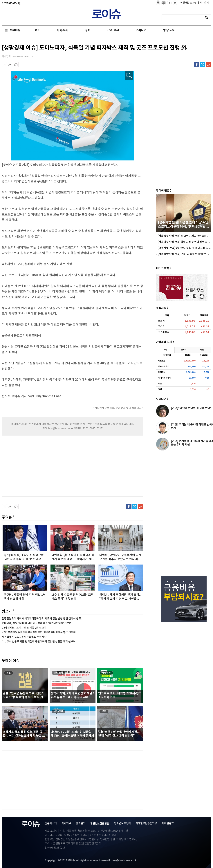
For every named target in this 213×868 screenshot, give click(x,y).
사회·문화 (63, 30)
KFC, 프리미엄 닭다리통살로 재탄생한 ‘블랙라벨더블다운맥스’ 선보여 (39, 632)
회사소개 (203, 3)
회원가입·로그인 (189, 3)
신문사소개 (51, 823)
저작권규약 (168, 823)
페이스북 (197, 65)
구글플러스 (209, 65)
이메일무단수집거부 (146, 823)
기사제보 (66, 823)
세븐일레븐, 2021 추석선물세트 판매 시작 (24, 637)
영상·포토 (169, 30)
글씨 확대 (10, 65)
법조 (37, 30)
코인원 (202, 350)
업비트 (184, 350)
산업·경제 (113, 30)
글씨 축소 (4, 65)
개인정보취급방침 (100, 824)
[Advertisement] (39, 468)
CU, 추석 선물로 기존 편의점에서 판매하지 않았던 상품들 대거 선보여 (39, 642)
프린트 (16, 65)
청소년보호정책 (122, 823)
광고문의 (81, 823)
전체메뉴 (15, 30)
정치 (88, 30)
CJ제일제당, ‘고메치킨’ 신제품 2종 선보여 (24, 628)
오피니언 (141, 30)
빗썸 (165, 350)
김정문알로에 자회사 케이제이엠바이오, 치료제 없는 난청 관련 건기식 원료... (43, 619)
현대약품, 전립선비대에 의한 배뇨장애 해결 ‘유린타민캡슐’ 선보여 (37, 623)
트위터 (203, 65)
